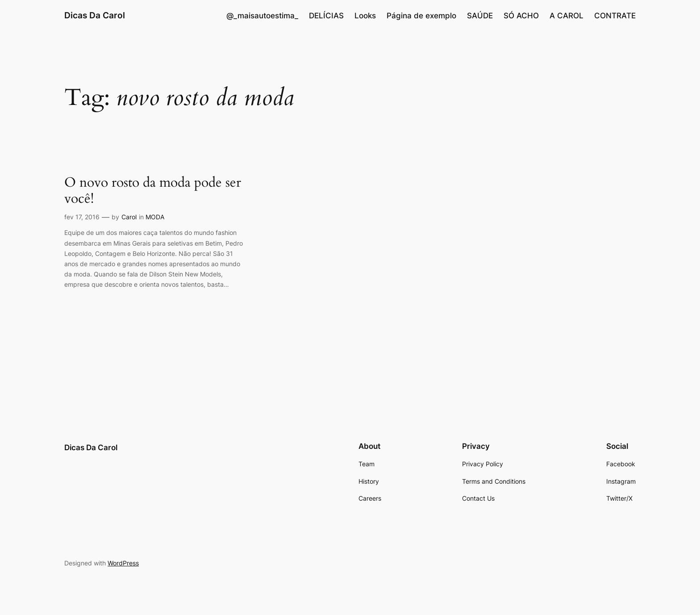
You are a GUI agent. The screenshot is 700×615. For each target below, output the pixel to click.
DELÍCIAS (326, 16)
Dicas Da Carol (95, 15)
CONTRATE (615, 16)
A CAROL (567, 16)
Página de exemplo (421, 16)
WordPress (123, 563)
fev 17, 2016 (82, 217)
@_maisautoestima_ (262, 16)
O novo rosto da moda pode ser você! (153, 191)
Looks (365, 16)
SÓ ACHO (521, 16)
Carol (129, 217)
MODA (155, 217)
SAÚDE (480, 16)
